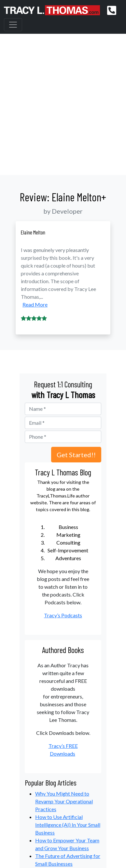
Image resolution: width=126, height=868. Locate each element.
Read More (35, 304)
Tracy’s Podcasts (63, 615)
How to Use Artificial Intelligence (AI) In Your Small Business (68, 825)
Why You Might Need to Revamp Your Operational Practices (64, 801)
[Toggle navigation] (13, 25)
